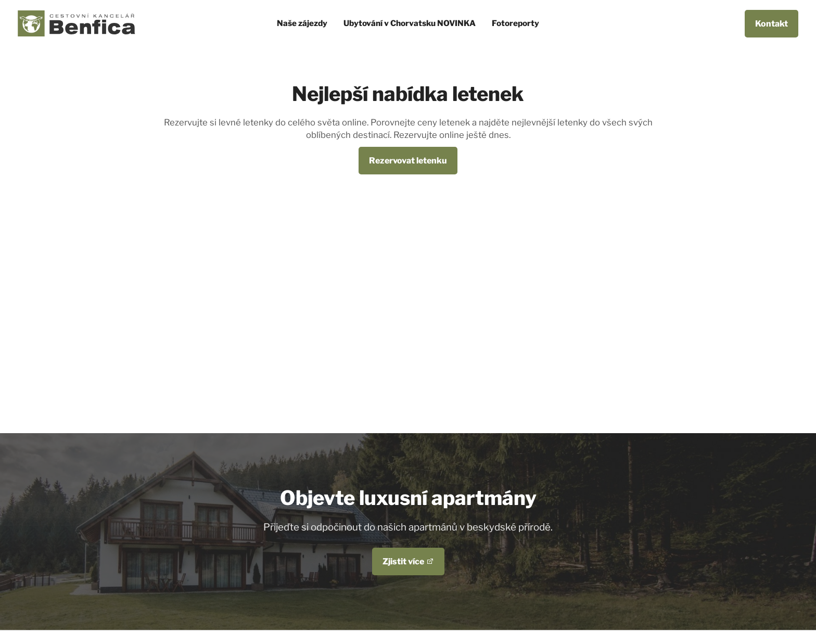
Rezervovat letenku (408, 161)
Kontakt (772, 24)
